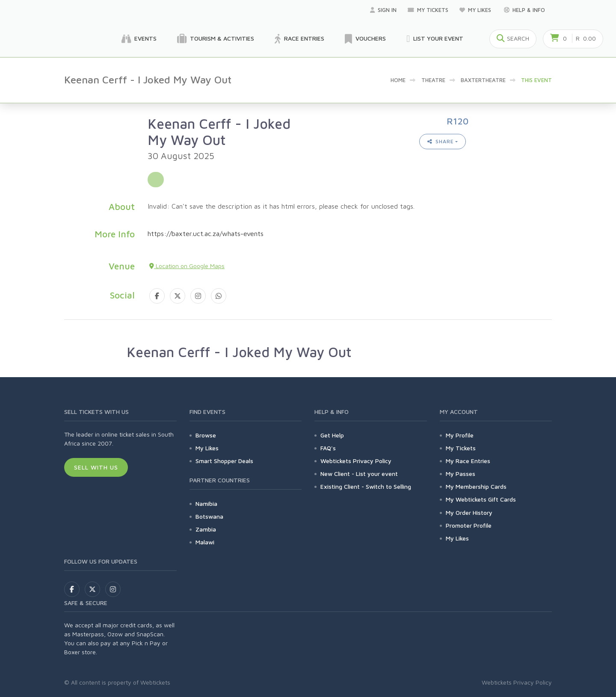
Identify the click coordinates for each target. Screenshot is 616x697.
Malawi (205, 542)
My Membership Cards (476, 486)
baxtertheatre (483, 80)
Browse (206, 435)
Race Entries (299, 39)
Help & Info (524, 10)
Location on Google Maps (187, 266)
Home (398, 80)
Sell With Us (96, 467)
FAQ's (328, 448)
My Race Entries (468, 461)
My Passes (461, 474)
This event (536, 80)
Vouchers (365, 39)
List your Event (435, 39)
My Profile (460, 435)
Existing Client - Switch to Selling (366, 486)
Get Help (332, 435)
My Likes (476, 10)
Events (139, 39)
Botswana (209, 516)
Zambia (206, 529)
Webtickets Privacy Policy (356, 461)
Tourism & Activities (216, 39)
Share (441, 141)
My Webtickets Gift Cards (481, 499)
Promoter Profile (469, 525)
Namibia (206, 504)
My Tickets (428, 10)
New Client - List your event (359, 474)
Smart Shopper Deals (224, 461)
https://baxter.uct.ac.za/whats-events (206, 233)
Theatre (433, 80)
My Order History (469, 512)
